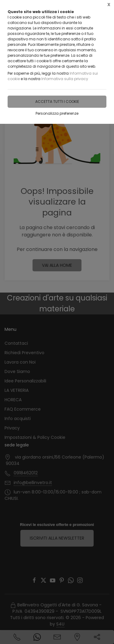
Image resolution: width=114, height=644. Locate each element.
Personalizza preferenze (57, 113)
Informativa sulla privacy (65, 79)
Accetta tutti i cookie (57, 102)
